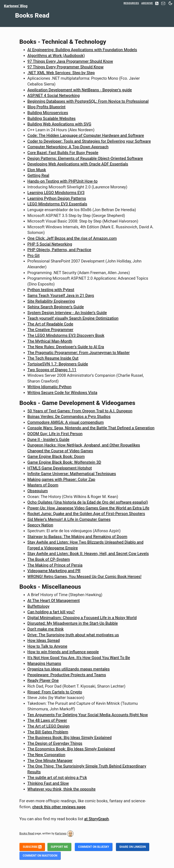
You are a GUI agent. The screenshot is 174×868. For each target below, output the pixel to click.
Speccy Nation (40, 525)
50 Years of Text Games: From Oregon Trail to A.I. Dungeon (80, 411)
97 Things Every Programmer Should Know (65, 67)
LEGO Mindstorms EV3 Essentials (57, 204)
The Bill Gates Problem (48, 732)
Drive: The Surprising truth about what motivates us (73, 635)
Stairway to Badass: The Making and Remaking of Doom (77, 537)
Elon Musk (37, 170)
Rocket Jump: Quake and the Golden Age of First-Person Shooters (86, 514)
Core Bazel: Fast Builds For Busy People (63, 153)
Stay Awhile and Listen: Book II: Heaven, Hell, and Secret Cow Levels (88, 554)
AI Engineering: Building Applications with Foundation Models (82, 50)
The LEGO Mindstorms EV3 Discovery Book (66, 335)
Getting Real (38, 175)
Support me (59, 847)
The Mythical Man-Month (50, 341)
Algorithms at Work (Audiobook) (56, 56)
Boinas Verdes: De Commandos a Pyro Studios (69, 417)
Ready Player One (43, 680)
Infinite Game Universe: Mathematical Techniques (72, 474)
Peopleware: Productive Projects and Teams (67, 675)
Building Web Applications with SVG (59, 124)
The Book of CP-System (49, 559)
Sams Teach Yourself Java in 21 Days (61, 295)
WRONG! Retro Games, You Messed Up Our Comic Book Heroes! (84, 577)
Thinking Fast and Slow (48, 783)
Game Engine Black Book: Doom (56, 456)
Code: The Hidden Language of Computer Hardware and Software (86, 135)
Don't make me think (45, 629)
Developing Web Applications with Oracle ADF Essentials (78, 164)
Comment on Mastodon (40, 856)
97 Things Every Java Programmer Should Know (70, 61)
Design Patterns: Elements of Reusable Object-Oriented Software (85, 158)
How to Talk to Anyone (47, 646)
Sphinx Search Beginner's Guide (56, 307)
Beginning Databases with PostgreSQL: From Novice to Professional (88, 101)
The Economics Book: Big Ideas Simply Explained (71, 749)
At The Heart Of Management (54, 601)
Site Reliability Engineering (51, 301)
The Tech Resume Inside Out (53, 358)
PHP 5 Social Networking (50, 244)
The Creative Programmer (50, 330)
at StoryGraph (96, 819)
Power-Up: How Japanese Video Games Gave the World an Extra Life (88, 508)
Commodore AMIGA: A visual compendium (66, 422)
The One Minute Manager (50, 761)
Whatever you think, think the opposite (61, 789)
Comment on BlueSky (94, 847)
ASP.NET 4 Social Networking (54, 95)
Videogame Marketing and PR (54, 571)
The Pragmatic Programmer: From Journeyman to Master (79, 353)
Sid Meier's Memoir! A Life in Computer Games (69, 519)
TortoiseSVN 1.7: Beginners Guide (58, 364)
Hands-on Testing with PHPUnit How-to (62, 181)
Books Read (27, 833)
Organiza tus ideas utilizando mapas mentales (69, 669)
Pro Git (33, 256)
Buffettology (38, 606)
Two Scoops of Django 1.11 (52, 370)
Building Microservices (48, 113)
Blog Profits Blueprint (46, 107)
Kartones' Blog (16, 6)
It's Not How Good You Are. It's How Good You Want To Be (79, 658)
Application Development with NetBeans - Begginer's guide (80, 90)
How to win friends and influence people (63, 652)
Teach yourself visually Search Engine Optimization (73, 318)
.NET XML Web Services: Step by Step (61, 73)
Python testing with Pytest (51, 290)
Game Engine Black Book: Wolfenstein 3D (64, 462)
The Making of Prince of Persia (55, 565)
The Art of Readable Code (50, 324)
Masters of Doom (43, 485)
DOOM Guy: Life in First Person (55, 434)
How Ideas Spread (44, 640)
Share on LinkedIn (133, 847)
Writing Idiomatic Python (49, 387)
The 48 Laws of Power (47, 720)
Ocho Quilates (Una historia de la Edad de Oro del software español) (88, 502)
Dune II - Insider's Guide (48, 439)
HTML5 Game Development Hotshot (60, 468)
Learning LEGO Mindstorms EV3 (56, 193)
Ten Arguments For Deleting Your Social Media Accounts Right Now (88, 715)
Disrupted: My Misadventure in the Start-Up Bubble (73, 623)
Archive (147, 3)
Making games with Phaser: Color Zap (61, 479)
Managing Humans (44, 663)
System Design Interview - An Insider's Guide (67, 313)
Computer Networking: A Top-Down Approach (68, 147)
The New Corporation (46, 755)
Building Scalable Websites (51, 118)
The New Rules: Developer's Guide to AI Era (66, 347)
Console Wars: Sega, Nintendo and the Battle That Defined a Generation (91, 428)
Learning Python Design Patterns (57, 198)
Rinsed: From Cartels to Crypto (55, 692)
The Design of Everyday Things (55, 743)
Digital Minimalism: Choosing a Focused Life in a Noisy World (82, 618)
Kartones (61, 833)
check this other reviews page (59, 807)
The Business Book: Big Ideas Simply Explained (70, 738)
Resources (131, 3)
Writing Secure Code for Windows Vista (62, 393)
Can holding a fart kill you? (51, 612)
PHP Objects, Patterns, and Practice (59, 250)
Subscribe (32, 847)
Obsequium (38, 491)
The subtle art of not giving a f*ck (57, 778)
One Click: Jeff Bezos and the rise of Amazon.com (72, 238)
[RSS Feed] (157, 4)
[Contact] (163, 4)
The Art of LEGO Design (48, 726)
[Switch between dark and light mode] (170, 3)
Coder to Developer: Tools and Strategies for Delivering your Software (89, 141)
